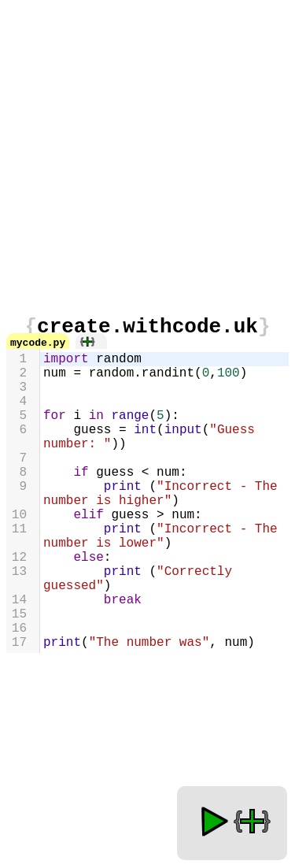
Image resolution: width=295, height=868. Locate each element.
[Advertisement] (147, 154)
